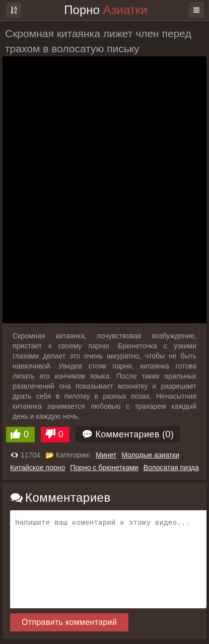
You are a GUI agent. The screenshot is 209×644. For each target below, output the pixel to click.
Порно (106, 10)
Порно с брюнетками (104, 468)
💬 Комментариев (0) (128, 434)
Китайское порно (38, 468)
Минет (106, 455)
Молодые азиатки (150, 455)
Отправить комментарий (69, 622)
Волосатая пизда (171, 468)
